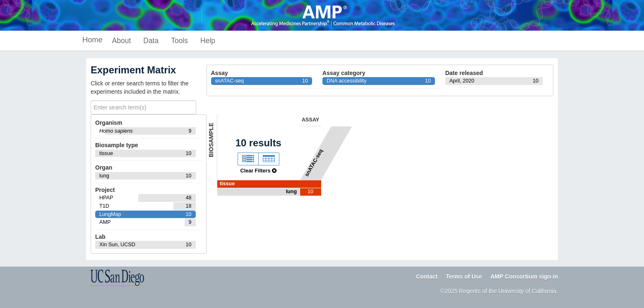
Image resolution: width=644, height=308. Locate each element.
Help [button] (208, 41)
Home (93, 40)
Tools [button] (179, 41)
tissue (227, 184)
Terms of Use (464, 276)
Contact (427, 276)
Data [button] (151, 41)
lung (292, 192)
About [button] (122, 41)
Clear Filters (258, 171)
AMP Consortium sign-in (524, 276)
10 (310, 192)
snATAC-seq (314, 163)
